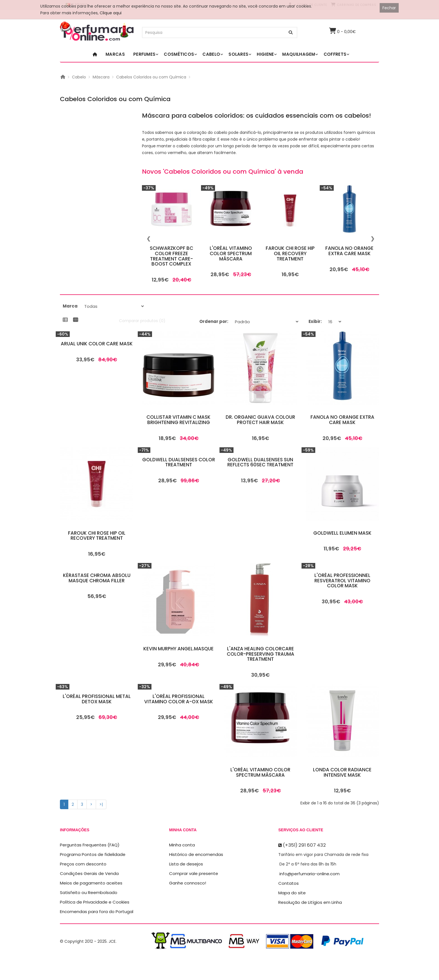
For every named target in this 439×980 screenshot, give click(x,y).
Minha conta (182, 845)
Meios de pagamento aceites (91, 883)
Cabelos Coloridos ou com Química (151, 77)
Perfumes (144, 54)
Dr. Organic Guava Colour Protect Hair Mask (260, 420)
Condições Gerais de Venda (89, 873)
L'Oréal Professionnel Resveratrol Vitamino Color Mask (342, 580)
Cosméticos (179, 54)
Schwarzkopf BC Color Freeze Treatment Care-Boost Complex (171, 256)
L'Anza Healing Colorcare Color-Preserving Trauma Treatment (261, 654)
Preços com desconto (83, 864)
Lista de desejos (186, 864)
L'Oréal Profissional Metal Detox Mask (97, 699)
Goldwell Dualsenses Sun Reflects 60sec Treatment (260, 462)
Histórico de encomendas (196, 854)
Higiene (265, 54)
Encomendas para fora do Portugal (97, 912)
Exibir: (315, 321)
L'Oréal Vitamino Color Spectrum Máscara (231, 253)
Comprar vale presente (194, 873)
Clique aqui (111, 13)
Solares (238, 54)
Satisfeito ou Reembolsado (89, 892)
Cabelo (211, 54)
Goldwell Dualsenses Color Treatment (179, 462)
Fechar (389, 8)
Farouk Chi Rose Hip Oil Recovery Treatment (290, 253)
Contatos (289, 883)
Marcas (115, 54)
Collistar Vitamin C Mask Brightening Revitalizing (178, 420)
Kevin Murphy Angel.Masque (178, 649)
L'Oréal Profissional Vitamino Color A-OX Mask (179, 699)
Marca (70, 306)
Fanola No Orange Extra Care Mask (349, 251)
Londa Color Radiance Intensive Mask (342, 772)
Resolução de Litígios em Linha (310, 902)
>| (101, 804)
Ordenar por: (214, 321)
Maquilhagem (299, 54)
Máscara (101, 77)
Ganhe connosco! (188, 883)
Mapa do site (292, 893)
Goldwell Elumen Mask (342, 533)
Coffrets (335, 54)
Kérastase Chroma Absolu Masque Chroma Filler (97, 578)
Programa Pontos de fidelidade (93, 854)
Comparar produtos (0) (142, 321)
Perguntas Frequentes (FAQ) (90, 845)
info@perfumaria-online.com (310, 874)
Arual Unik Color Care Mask (97, 344)
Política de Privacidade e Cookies (95, 902)
